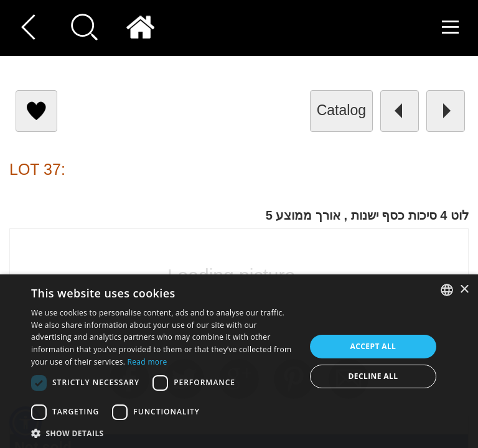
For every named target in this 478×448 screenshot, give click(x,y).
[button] (26, 422)
